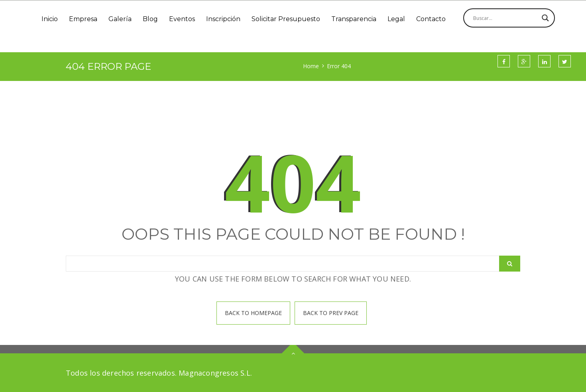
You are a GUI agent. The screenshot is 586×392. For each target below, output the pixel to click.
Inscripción (223, 19)
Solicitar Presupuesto (286, 19)
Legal (396, 19)
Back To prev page (331, 313)
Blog (150, 19)
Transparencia (354, 19)
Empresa (83, 19)
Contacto (431, 19)
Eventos (182, 19)
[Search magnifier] (545, 18)
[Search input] (505, 18)
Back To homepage (253, 313)
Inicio (50, 19)
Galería (120, 19)
